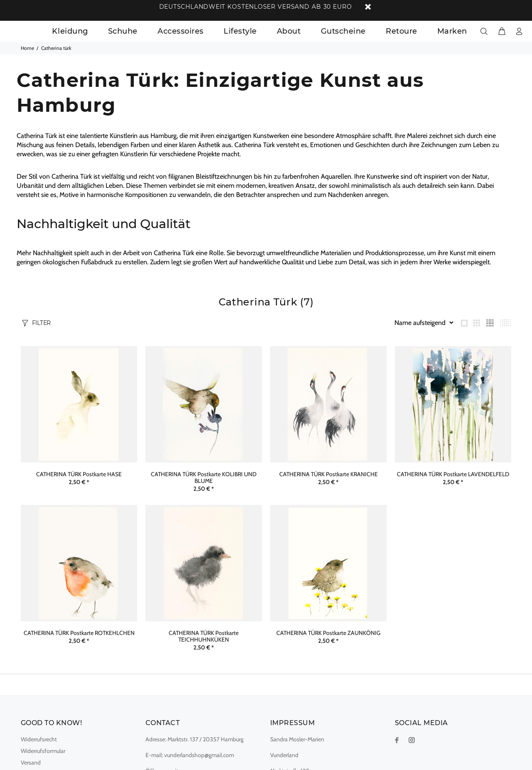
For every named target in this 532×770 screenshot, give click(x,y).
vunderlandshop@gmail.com (199, 755)
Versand (31, 763)
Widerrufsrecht (39, 739)
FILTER (41, 323)
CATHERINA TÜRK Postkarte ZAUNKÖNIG (328, 633)
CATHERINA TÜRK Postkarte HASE (79, 474)
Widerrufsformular (43, 751)
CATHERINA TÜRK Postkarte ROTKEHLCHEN (79, 633)
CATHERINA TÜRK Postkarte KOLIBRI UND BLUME (204, 477)
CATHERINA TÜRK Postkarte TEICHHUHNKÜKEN (204, 636)
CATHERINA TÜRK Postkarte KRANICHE (329, 474)
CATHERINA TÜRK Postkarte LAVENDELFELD (453, 474)
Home (27, 48)
